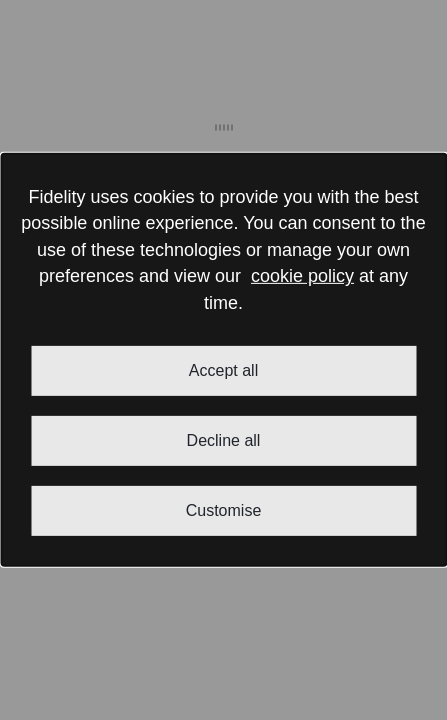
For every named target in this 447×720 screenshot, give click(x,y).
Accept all (223, 370)
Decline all (224, 440)
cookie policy (302, 276)
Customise (224, 510)
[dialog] (223, 360)
